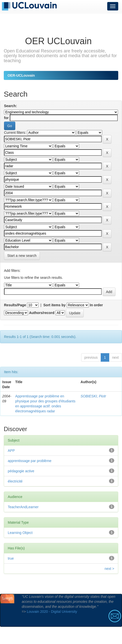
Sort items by (54, 305)
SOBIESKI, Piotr (93, 396)
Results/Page (15, 305)
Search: (10, 106)
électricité (15, 481)
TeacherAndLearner (23, 507)
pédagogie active (21, 471)
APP (11, 451)
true (11, 558)
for (6, 118)
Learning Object (20, 533)
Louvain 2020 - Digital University (52, 612)
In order (96, 305)
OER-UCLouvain (21, 75)
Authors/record (42, 313)
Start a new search (22, 256)
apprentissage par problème (30, 461)
